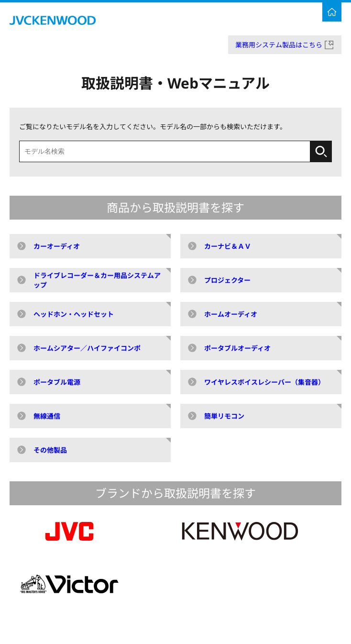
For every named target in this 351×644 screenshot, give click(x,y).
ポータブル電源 (57, 382)
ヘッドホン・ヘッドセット (74, 314)
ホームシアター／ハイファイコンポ (87, 348)
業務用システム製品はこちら (279, 45)
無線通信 (47, 416)
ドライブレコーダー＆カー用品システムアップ (97, 280)
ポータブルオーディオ (237, 348)
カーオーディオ (57, 246)
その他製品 (50, 450)
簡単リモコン (224, 416)
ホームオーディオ (231, 314)
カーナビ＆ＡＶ (228, 246)
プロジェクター (227, 280)
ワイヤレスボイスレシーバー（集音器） (264, 382)
